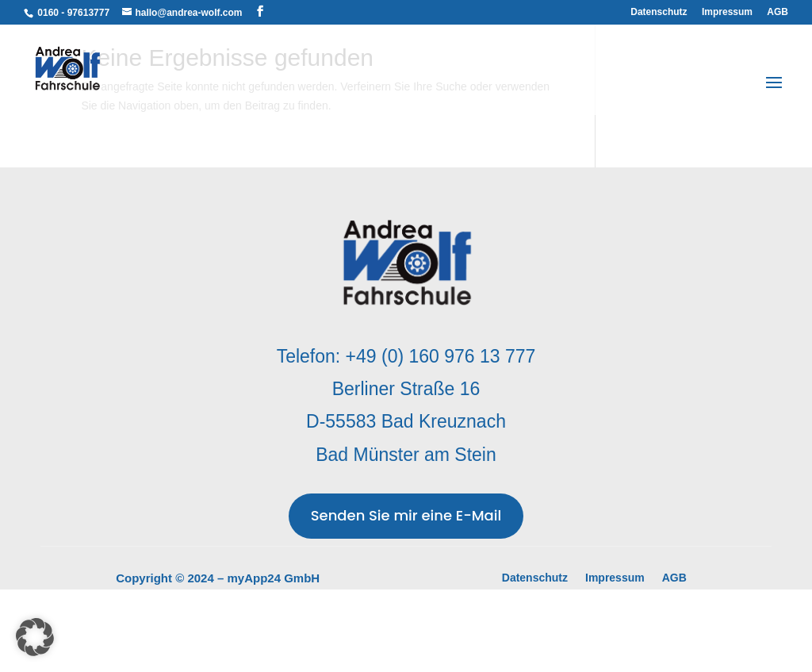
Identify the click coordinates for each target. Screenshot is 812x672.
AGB (778, 12)
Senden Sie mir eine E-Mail (406, 515)
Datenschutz (659, 12)
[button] (35, 637)
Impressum (727, 12)
